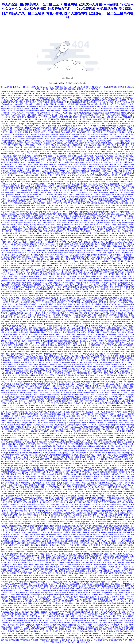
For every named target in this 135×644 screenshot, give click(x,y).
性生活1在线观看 (30, 446)
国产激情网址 (60, 104)
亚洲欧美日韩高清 (45, 466)
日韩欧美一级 (73, 235)
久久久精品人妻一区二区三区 (58, 212)
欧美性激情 (50, 309)
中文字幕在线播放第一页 (106, 435)
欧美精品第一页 (50, 463)
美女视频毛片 (47, 109)
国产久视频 (23, 403)
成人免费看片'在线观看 (48, 152)
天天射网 (76, 487)
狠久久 (48, 369)
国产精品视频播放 (126, 358)
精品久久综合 (127, 276)
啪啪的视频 (56, 558)
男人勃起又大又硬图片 (67, 180)
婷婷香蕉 (125, 580)
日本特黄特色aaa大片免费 (98, 106)
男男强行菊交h (109, 93)
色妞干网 (18, 420)
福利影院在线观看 (26, 139)
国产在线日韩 (99, 274)
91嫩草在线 (92, 435)
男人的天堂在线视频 (11, 489)
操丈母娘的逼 (90, 330)
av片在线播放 (49, 195)
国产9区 (14, 580)
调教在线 (131, 121)
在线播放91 (81, 616)
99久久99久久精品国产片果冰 (45, 223)
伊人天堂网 (119, 623)
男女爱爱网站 (28, 177)
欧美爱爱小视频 (89, 203)
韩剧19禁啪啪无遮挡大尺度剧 (106, 154)
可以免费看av (118, 259)
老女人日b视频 (26, 601)
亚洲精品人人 (108, 190)
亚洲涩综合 (105, 255)
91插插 (108, 524)
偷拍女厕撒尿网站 (55, 158)
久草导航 (55, 384)
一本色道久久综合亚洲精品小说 (35, 289)
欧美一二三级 (81, 405)
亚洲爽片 (76, 229)
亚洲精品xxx (105, 500)
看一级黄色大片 (94, 313)
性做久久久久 (95, 248)
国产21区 (65, 388)
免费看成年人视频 (71, 266)
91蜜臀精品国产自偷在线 (29, 214)
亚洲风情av (83, 106)
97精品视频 (114, 201)
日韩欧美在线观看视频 (120, 560)
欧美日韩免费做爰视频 (44, 509)
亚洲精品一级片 (62, 573)
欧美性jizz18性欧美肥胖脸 (81, 618)
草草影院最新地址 (37, 397)
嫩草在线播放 (32, 91)
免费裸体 (44, 345)
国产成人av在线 (83, 526)
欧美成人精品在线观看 (50, 190)
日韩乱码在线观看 (33, 233)
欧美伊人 (16, 214)
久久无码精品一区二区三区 (52, 435)
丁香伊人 (118, 102)
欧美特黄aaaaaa (15, 601)
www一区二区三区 (65, 487)
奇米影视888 (38, 119)
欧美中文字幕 (71, 210)
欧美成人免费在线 (25, 128)
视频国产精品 (60, 498)
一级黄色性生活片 (96, 173)
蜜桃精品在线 (128, 156)
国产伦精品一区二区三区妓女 (123, 362)
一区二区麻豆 (122, 188)
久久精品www (89, 375)
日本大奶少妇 (117, 479)
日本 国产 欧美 (74, 483)
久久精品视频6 (15, 623)
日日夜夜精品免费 (88, 610)
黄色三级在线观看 (10, 442)
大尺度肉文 (110, 98)
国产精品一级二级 (87, 487)
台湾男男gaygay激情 (15, 487)
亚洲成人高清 (81, 324)
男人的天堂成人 (83, 248)
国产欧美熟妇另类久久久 (14, 147)
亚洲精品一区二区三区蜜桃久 (98, 287)
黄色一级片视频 (57, 121)
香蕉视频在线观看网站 (20, 347)
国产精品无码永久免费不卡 (72, 504)
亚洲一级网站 (44, 577)
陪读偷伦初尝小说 (109, 188)
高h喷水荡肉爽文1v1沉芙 (27, 203)
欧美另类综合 (14, 485)
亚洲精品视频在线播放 (108, 461)
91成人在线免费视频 (60, 109)
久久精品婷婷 (11, 444)
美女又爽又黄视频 (51, 136)
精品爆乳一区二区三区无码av (71, 227)
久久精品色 (78, 283)
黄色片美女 (53, 405)
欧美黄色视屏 (38, 240)
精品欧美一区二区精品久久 (55, 281)
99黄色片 (99, 375)
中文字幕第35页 (106, 479)
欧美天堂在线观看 (121, 98)
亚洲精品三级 (77, 143)
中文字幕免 (130, 132)
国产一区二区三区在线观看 (26, 167)
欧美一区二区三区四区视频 (12, 124)
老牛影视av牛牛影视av (37, 474)
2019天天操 (70, 423)
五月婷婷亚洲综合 (107, 332)
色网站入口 (58, 332)
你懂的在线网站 (94, 377)
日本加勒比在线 (20, 111)
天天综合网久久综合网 (22, 345)
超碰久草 (75, 455)
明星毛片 (50, 311)
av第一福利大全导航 (121, 337)
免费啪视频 (33, 466)
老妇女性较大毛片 (87, 246)
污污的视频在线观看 (12, 251)
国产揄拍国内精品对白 (91, 91)
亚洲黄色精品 (36, 575)
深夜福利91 (84, 339)
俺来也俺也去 (100, 272)
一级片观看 (92, 509)
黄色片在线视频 (110, 220)
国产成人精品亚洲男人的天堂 (49, 218)
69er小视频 (123, 248)
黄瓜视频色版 (13, 201)
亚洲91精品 (39, 186)
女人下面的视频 (81, 377)
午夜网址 (73, 100)
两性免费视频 (39, 177)
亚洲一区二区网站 (72, 408)
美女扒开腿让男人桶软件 (107, 590)
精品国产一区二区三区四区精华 (93, 184)
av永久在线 (33, 614)
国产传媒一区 (55, 522)
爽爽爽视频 (5, 541)
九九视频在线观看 (31, 218)
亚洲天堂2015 (66, 143)
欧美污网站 (50, 145)
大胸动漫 (12, 395)
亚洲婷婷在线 (44, 451)
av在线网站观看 (119, 171)
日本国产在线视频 (55, 526)
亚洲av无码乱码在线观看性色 (62, 403)
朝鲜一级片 (116, 205)
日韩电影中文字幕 (61, 311)
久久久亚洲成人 (53, 91)
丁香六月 (124, 328)
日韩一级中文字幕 (46, 188)
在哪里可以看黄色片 (111, 121)
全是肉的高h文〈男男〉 (116, 399)
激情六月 (82, 638)
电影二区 (81, 130)
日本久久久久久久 (17, 113)
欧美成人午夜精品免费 (20, 246)
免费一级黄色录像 (94, 263)
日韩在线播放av (97, 111)
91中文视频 (11, 212)
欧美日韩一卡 (56, 199)
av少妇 (43, 233)
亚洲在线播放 (123, 225)
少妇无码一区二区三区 (77, 354)
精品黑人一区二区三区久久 (73, 427)
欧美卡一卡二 (37, 266)
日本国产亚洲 (30, 113)
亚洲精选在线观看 (8, 143)
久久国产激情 (33, 595)
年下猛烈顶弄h (97, 104)
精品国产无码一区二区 (21, 281)
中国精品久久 (125, 201)
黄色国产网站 (13, 352)
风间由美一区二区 (101, 225)
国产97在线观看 (25, 603)
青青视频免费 (19, 106)
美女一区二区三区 (76, 420)
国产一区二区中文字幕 (105, 367)
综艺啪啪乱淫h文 (118, 210)
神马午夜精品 (33, 143)
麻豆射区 (122, 472)
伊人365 (57, 192)
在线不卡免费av (10, 427)
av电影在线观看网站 (18, 274)
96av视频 (85, 302)
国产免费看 (45, 586)
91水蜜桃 (18, 141)
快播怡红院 (64, 418)
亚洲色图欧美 (60, 590)
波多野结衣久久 (23, 386)
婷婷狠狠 (67, 373)
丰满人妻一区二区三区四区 (48, 180)
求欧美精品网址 (102, 472)
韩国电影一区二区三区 (49, 612)
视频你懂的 (103, 567)
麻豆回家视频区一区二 (89, 620)
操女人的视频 (95, 474)
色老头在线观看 (46, 291)
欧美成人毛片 (59, 408)
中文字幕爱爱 (85, 255)
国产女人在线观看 (80, 263)
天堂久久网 (44, 608)
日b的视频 (81, 631)
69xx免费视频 (104, 618)
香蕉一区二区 (116, 584)
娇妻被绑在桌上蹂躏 (48, 100)
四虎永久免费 (28, 582)
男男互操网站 (107, 246)
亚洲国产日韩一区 (56, 365)
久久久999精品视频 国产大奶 (15, 315)
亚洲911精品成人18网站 (71, 479)
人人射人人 (54, 390)
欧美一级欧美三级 (41, 117)
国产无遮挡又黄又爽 (64, 229)
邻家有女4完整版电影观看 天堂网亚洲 (50, 528)
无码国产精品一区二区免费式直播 (94, 128)
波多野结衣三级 (74, 246)
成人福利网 (65, 392)
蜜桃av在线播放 (67, 119)
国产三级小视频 (92, 192)
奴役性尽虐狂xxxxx (43, 278)
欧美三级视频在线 (11, 257)
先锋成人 (62, 405)
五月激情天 (31, 356)
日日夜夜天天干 (51, 126)
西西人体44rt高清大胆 (118, 91)
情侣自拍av (59, 349)
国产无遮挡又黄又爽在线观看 (72, 203)
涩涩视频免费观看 (37, 136)
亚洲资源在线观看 (94, 324)
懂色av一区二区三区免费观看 (119, 143)
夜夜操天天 (88, 397)
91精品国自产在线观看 (123, 111)
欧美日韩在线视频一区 (66, 251)
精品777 (86, 145)
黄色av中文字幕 (42, 296)
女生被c (57, 287)
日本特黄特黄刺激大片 (63, 455)
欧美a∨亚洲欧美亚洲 (95, 180)
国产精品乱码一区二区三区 (17, 195)
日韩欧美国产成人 (125, 463)
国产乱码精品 (70, 186)
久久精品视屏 (16, 115)
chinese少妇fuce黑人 (88, 158)
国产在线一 (37, 171)
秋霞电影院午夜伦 (103, 203)
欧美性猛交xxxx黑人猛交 (60, 139)
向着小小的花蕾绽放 (82, 223)
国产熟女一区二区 (98, 513)
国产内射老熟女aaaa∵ (9, 481)
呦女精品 (71, 300)
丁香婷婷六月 (124, 339)
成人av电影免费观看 (41, 229)
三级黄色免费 (15, 186)
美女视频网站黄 (56, 93)
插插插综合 (95, 255)
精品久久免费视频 (72, 339)
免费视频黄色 (107, 263)
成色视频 (113, 506)
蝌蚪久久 (79, 220)
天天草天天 (110, 410)
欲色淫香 (106, 547)
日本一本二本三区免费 (125, 184)
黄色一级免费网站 (63, 356)
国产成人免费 (109, 173)
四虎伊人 (9, 104)
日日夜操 (46, 270)
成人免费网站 (30, 296)
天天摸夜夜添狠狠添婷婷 (116, 132)
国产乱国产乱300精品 (53, 324)
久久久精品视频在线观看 (18, 244)
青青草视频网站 (74, 311)
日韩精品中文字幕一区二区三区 (91, 93)
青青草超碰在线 (100, 132)
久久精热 (57, 143)
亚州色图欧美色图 (43, 298)
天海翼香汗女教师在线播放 (83, 431)
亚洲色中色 (103, 214)
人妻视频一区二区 (16, 184)
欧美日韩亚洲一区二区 (80, 141)
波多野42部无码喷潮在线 (66, 294)
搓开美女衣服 (52, 494)
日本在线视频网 (45, 640)
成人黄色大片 (39, 517)
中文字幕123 (66, 287)
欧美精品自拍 (69, 121)
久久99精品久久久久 (75, 242)
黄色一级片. (20, 509)
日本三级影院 (86, 231)
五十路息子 (95, 502)
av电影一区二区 (81, 416)
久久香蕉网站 (34, 337)
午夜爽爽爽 (95, 380)
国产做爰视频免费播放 (30, 300)
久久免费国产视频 (78, 410)
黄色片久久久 (28, 141)
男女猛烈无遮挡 (107, 345)
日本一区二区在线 (103, 457)
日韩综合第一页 (109, 130)
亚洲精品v (26, 453)
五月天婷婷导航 (68, 603)
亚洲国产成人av (39, 201)
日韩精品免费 (100, 410)
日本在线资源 (60, 145)
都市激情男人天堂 (61, 195)
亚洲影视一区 (129, 515)
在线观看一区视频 (90, 242)
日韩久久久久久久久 (27, 298)
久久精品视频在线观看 (95, 369)
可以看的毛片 (123, 104)
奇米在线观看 (121, 438)
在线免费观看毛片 (80, 349)
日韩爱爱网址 (66, 218)
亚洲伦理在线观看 (114, 603)
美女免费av (118, 324)
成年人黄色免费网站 (110, 100)
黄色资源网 (127, 616)
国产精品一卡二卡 (26, 638)
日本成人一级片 (65, 171)
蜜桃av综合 (51, 343)
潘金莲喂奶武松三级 (58, 210)
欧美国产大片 (74, 371)
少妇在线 (117, 158)
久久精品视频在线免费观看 (36, 593)
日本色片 (25, 365)
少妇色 (39, 147)
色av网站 (57, 106)
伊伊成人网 (111, 128)
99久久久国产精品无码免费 (52, 147)
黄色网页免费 (78, 104)
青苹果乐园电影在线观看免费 (18, 216)
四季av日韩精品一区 (35, 195)
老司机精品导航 (39, 283)
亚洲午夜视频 (19, 608)
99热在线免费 (58, 444)
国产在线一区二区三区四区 (65, 201)
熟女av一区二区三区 (52, 517)
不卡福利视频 (80, 367)
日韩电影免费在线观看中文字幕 (41, 347)
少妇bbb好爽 (104, 577)
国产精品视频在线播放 (23, 263)
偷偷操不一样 (75, 276)
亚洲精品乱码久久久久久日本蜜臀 (59, 141)
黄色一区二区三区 (70, 147)
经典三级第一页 (103, 468)
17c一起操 (122, 539)
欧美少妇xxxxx (47, 511)
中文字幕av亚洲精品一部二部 (89, 412)
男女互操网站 (59, 550)
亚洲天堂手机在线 (22, 474)
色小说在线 (86, 347)
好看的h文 (58, 111)
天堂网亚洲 (106, 352)
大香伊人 (93, 575)
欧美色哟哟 (103, 532)
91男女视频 (114, 485)
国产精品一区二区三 (20, 470)
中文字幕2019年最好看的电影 (53, 134)
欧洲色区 (122, 636)
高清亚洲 (83, 595)
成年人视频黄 (110, 184)
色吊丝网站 (84, 472)
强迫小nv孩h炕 (79, 326)
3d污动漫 (5, 91)
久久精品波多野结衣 (78, 317)
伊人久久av (32, 463)
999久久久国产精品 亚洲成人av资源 (51, 115)
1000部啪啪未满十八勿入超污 (87, 573)
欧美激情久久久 (107, 324)
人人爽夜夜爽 (6, 158)
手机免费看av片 (124, 100)
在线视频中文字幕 (94, 167)
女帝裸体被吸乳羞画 (102, 278)
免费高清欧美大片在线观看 (69, 136)
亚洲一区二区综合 (69, 199)
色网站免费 (74, 418)
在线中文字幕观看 (8, 631)
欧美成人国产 (41, 343)
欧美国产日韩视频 (46, 106)
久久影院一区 (96, 238)
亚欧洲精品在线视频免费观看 (29, 294)
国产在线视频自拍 (105, 522)
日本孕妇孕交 (100, 487)
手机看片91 (18, 240)
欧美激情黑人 (63, 547)
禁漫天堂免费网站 (49, 560)
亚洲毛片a (85, 328)
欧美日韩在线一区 (26, 332)
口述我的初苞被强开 (71, 93)
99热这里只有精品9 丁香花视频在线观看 (94, 235)
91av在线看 (103, 623)
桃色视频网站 (77, 532)
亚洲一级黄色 (77, 332)
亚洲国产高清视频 (35, 496)
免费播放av (62, 300)
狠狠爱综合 (106, 306)
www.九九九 (81, 154)
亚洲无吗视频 (6, 547)
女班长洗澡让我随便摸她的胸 (35, 238)
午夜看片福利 (92, 298)
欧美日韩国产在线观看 (109, 164)
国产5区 (79, 132)
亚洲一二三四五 (98, 257)
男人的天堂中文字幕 (12, 180)
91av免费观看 (43, 304)
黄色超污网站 (81, 117)
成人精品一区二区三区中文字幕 (49, 603)
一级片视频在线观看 (43, 558)
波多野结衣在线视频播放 (80, 506)
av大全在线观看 (7, 625)
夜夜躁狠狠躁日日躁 (9, 575)
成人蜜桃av (6, 134)
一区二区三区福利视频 (52, 119)
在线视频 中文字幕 (46, 427)
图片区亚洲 (45, 341)
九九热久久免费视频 (114, 136)
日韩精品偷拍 (25, 541)
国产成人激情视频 (51, 96)
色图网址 (7, 414)
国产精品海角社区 (100, 285)
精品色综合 (28, 448)
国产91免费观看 (80, 597)
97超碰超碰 (28, 229)
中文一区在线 (13, 235)
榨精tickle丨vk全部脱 (126, 164)
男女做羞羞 (128, 569)
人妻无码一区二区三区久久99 (36, 130)
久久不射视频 (28, 124)
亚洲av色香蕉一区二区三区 (104, 459)
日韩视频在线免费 (48, 590)
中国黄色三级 (53, 545)
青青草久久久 (97, 558)
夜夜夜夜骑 (100, 627)
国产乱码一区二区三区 (116, 214)
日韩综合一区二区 (11, 238)
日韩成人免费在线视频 (20, 158)
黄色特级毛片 (28, 491)
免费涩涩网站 (30, 309)
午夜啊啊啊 (76, 537)
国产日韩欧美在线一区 (19, 595)
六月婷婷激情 (64, 216)
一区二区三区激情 (65, 272)
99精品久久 (107, 560)
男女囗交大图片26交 (29, 268)
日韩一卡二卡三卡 (62, 276)
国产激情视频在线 (54, 504)
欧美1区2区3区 (113, 455)
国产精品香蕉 (94, 608)
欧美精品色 (117, 177)
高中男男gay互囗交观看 (27, 390)
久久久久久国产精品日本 (16, 149)
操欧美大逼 (67, 382)
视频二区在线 (81, 294)
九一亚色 (39, 356)
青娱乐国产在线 (49, 235)
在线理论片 (88, 220)
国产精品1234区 (57, 491)
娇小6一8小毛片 (85, 343)
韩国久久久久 (106, 205)
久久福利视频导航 (66, 399)
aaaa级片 (122, 235)
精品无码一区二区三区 (71, 158)
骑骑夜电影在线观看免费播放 (45, 164)
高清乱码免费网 (59, 154)
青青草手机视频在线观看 (83, 113)
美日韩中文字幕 (83, 147)
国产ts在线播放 (18, 169)
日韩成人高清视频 (87, 483)
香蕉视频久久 (39, 373)
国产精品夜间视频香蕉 (9, 334)
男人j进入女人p (24, 334)
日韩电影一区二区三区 (118, 261)
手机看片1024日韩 (69, 111)
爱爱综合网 (30, 220)
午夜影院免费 (62, 246)
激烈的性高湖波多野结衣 (124, 332)
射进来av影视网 (40, 582)
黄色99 (127, 638)
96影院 (125, 291)
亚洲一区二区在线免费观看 (74, 444)
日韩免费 (83, 134)
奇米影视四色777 (66, 401)
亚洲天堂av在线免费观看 (36, 111)
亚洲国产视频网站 (39, 519)
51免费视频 (50, 111)
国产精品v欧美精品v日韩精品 (80, 197)
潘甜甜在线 (105, 289)
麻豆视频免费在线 (91, 139)
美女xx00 (97, 418)
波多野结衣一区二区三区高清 (81, 190)
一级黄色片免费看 (11, 233)
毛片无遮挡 (15, 223)
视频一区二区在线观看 (25, 126)
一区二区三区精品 (98, 524)
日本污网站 (77, 98)
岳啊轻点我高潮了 (107, 152)
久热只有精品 (40, 380)
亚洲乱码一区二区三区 (104, 259)
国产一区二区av (33, 257)
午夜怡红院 (10, 435)
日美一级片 (78, 91)
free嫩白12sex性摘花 (79, 345)
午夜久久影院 (48, 489)
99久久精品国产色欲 (14, 339)
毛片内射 (128, 171)
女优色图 (48, 397)
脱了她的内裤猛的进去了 (16, 102)
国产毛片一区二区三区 (74, 281)
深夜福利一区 (27, 571)
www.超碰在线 (14, 586)
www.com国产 (19, 104)
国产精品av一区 (111, 513)
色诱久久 (87, 188)
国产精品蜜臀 (43, 552)
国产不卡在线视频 (74, 152)
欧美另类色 (54, 128)
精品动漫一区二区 (61, 636)
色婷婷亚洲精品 (88, 227)
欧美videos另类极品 (36, 321)
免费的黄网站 (115, 354)
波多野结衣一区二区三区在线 (39, 244)
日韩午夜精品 (112, 539)
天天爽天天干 (85, 453)
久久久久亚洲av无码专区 (113, 156)
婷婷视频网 (106, 349)
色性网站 (125, 240)
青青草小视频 (102, 491)
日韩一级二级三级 (125, 300)
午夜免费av (99, 210)
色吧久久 (109, 291)
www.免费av (129, 382)
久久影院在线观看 (92, 500)
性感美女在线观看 (26, 160)
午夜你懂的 (71, 175)
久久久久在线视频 (66, 91)
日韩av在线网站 (62, 375)
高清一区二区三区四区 (49, 487)
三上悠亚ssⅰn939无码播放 (47, 184)
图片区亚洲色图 (97, 326)
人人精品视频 (83, 164)
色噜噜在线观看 (30, 147)
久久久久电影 (27, 96)
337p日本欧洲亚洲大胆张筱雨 (76, 313)
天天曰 (109, 360)
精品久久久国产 (96, 147)
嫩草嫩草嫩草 (112, 334)
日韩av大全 (117, 291)
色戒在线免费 (85, 541)
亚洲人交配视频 (51, 177)
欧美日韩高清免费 (36, 162)
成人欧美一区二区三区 (41, 210)
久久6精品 (86, 380)
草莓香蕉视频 (94, 164)
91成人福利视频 (69, 220)
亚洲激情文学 (32, 552)
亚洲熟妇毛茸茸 (29, 225)
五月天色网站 (117, 386)
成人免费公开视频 (30, 468)
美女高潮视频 (15, 291)
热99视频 (87, 104)
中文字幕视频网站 (125, 169)
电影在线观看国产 (116, 255)
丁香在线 (53, 246)
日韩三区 (43, 192)
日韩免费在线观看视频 (123, 410)
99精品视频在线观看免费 (43, 534)
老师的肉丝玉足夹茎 (66, 390)
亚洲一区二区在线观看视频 (100, 584)
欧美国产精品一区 (72, 134)
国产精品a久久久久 (34, 134)
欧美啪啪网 (62, 184)
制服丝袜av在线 (45, 580)
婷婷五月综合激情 (22, 397)
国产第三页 (51, 289)
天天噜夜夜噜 (104, 373)
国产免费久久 (88, 132)
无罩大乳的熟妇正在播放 (75, 498)
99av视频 (53, 337)
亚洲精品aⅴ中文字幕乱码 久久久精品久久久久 (24, 438)
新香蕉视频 (127, 162)
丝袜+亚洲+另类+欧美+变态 (69, 562)
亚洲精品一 (46, 171)
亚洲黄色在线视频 (95, 100)
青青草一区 (127, 640)
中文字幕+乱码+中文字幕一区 (34, 145)
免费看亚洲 (15, 541)
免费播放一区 (55, 420)
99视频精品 (32, 304)
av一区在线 (81, 192)
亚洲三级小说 (64, 474)
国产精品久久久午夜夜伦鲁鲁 (77, 124)
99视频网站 (21, 444)
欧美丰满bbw (107, 638)
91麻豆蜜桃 (34, 588)
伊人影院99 (94, 328)
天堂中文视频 (127, 584)
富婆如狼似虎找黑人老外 (52, 388)
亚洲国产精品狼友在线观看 (29, 414)
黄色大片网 (74, 212)
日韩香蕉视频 (120, 377)
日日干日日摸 (51, 524)
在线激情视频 (91, 367)
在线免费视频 (63, 214)
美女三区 (103, 539)
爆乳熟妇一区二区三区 (12, 416)
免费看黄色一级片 (20, 152)
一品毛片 (28, 169)
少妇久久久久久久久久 (99, 186)
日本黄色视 (105, 633)
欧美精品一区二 (109, 160)
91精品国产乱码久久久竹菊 (102, 177)
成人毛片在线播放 (26, 550)
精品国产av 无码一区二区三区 (57, 554)
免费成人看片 (78, 463)
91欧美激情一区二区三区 (125, 160)
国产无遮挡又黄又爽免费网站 (109, 298)
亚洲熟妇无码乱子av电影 (102, 405)
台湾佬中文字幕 (26, 100)
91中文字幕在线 (111, 274)
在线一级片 (114, 235)
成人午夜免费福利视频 (116, 197)
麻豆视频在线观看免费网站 (39, 365)
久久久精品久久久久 (77, 388)
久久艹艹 (22, 233)
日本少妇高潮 (37, 489)
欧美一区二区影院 (46, 143)
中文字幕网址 (63, 612)
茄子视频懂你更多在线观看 (22, 93)
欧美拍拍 (88, 360)
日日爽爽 (65, 601)
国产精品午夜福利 (42, 431)
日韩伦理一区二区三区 (70, 106)
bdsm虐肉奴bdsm (19, 306)
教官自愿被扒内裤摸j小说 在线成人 (18, 354)
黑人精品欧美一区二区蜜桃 (57, 416)
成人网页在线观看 (47, 414)
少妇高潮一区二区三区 (90, 109)
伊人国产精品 (16, 210)
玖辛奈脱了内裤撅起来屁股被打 (43, 175)
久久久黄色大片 (104, 139)
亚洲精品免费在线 (95, 199)
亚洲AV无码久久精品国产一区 (22, 255)
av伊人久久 (108, 337)
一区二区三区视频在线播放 (96, 334)
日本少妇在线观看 (20, 261)
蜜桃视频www (7, 281)
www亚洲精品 (115, 547)
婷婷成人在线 (92, 485)
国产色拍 (41, 324)
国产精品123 (25, 180)
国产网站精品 (72, 442)
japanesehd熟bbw (33, 152)
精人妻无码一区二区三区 (45, 276)
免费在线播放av (79, 162)
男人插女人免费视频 (53, 283)
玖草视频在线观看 (84, 111)
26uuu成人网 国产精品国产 (37, 442)
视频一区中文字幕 (78, 334)
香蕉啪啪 (63, 575)
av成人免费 (62, 152)
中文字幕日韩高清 (94, 345)
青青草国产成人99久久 (44, 513)
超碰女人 (72, 573)
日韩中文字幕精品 (68, 386)
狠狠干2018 (35, 197)
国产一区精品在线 (118, 306)
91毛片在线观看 (52, 233)
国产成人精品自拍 (67, 522)
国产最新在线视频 (48, 375)
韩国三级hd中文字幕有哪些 (68, 126)
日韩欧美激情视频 (37, 399)
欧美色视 (91, 416)
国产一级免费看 (39, 448)
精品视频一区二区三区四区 (53, 266)
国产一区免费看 (29, 528)
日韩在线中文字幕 (104, 145)
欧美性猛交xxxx (21, 463)
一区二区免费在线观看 (35, 315)
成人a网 (34, 339)
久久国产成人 (119, 152)
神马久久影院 (71, 278)
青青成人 (85, 152)
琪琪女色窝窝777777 (44, 444)
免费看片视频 (9, 474)
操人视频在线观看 (119, 403)
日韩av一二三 (116, 218)
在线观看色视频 (36, 461)
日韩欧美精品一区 (126, 371)
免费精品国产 (20, 220)
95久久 (26, 605)
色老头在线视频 (99, 126)
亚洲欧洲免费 (111, 126)
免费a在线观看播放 (32, 608)
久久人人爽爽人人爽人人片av (61, 98)
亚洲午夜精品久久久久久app (44, 205)
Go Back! (67, 78)
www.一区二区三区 (85, 126)
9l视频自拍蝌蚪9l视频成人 (80, 238)
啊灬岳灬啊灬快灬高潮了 (55, 167)
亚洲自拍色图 (54, 401)
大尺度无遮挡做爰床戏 (70, 541)
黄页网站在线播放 (8, 463)
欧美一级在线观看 (89, 457)
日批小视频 (60, 313)
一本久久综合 (87, 98)
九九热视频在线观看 (19, 134)
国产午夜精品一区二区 (71, 640)
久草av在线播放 (53, 474)
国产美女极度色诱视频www (29, 173)
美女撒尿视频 (16, 285)
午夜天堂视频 (108, 375)
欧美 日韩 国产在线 (111, 369)
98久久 (101, 337)
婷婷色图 (107, 476)
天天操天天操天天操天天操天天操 (61, 552)
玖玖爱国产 (42, 203)
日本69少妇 (58, 220)
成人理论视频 (122, 128)
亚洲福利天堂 (82, 180)
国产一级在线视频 (83, 186)
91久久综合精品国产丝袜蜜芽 (78, 291)
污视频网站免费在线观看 (20, 136)
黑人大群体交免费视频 (99, 195)
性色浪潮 (60, 352)
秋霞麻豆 (82, 266)
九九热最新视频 (92, 354)
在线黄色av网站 (36, 235)
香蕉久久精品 (62, 223)
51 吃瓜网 (126, 266)
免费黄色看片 (38, 96)
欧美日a (57, 207)
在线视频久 (119, 382)
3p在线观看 (89, 476)
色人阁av (45, 405)
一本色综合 (105, 261)
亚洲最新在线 (116, 139)
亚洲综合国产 (41, 504)
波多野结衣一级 (54, 433)
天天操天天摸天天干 (13, 188)
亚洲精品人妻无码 (27, 186)
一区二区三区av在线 (113, 395)
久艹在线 (92, 472)
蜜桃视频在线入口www (92, 244)
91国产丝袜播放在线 (15, 324)
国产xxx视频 (92, 390)
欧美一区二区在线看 (29, 115)
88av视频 (22, 352)
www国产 (106, 231)
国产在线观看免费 (19, 425)
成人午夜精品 (62, 319)
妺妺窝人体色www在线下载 (75, 321)
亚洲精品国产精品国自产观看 (71, 468)
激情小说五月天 (63, 100)
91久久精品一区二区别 (59, 451)
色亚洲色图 (77, 306)
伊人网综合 (73, 582)
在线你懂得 (91, 117)
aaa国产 (50, 593)
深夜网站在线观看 (122, 556)
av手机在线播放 (27, 506)
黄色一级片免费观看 (68, 259)
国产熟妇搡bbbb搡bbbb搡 (106, 586)
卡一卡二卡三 (94, 461)
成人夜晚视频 (6, 384)
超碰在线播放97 (105, 408)
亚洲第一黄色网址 (13, 283)
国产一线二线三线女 (117, 134)
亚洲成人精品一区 (110, 104)
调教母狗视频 (121, 130)
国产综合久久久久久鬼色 (65, 500)
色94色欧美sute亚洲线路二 (11, 537)
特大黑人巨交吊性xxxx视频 (44, 104)
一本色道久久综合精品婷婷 (16, 356)
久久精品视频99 (21, 543)
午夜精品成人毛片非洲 (103, 403)
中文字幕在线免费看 (51, 255)
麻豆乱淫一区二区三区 (75, 156)
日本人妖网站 (27, 210)
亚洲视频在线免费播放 (27, 276)
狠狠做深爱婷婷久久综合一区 (70, 128)
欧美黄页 (72, 605)
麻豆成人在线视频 (14, 96)
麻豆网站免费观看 (57, 102)
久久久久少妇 (39, 126)
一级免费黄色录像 (8, 167)
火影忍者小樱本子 (104, 300)
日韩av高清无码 (122, 109)
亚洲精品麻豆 (108, 115)
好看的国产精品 (95, 552)
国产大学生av (63, 369)
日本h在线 (36, 100)
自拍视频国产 (96, 171)
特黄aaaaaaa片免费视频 (118, 96)
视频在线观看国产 (37, 476)
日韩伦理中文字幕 (43, 113)
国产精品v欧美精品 (68, 207)
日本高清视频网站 (30, 184)
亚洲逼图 (52, 274)
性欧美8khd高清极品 (41, 319)
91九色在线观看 (99, 113)
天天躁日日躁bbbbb (124, 483)
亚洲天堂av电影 (43, 98)
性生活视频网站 (21, 143)
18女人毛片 (129, 152)
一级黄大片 (127, 136)
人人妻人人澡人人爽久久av (19, 328)
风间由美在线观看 (96, 141)
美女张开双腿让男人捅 (118, 313)
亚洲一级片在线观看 (113, 113)
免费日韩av (45, 246)
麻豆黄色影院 (96, 347)
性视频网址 (58, 427)
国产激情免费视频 (54, 253)
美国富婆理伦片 (7, 360)
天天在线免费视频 (69, 513)
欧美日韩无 (127, 435)
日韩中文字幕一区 (102, 416)
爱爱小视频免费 (47, 207)
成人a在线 (64, 296)
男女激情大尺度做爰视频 (21, 197)
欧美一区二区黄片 (127, 244)
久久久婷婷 (18, 225)
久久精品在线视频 (32, 106)
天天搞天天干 (76, 328)
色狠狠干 (101, 317)
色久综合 (42, 214)
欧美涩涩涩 (13, 203)
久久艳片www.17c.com (112, 141)
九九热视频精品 (28, 285)
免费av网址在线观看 (48, 569)
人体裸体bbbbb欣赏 (118, 597)
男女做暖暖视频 (122, 420)
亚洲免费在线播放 (51, 317)
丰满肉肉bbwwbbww (122, 319)
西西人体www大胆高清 (43, 154)
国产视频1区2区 (16, 605)
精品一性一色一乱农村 (32, 248)
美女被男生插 (13, 403)
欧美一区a (40, 302)
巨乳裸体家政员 (25, 429)
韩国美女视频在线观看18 (83, 569)
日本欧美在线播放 (118, 145)
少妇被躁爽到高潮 (116, 287)
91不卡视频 (80, 175)
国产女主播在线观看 (77, 556)
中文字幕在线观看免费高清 (101, 365)
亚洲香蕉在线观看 (102, 134)
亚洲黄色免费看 (10, 259)
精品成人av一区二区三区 (69, 240)
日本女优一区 (96, 352)
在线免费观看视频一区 (67, 117)
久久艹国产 (68, 491)
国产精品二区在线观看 (118, 302)
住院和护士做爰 (87, 545)
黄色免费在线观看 (55, 358)
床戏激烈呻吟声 (126, 575)
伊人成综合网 (73, 565)
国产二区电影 (60, 248)
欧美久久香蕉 (126, 395)
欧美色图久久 (54, 306)
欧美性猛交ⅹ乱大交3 (40, 571)
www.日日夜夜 (65, 470)
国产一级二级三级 (77, 139)
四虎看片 (118, 93)
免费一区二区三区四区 (50, 631)
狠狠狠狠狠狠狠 (124, 212)
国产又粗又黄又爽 (110, 304)
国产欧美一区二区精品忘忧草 (56, 446)
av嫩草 (104, 167)
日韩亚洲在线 (60, 472)
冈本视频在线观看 (79, 485)
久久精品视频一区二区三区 (112, 207)
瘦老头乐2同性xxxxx (58, 169)
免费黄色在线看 (74, 214)
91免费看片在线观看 (35, 261)
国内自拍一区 (53, 216)
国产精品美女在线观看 (51, 575)
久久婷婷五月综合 (73, 184)
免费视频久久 (109, 111)
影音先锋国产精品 (30, 324)
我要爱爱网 (57, 534)
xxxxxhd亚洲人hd (115, 266)
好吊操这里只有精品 (116, 195)
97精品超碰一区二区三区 (59, 298)
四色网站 (86, 584)
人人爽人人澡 (72, 164)
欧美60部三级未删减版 (14, 119)
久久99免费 (39, 636)
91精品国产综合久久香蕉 (57, 442)
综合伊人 (84, 149)
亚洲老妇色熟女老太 (111, 371)
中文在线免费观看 (73, 545)
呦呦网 (99, 207)
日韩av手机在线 (13, 266)
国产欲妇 (121, 272)
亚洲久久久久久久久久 (56, 339)
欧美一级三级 (25, 369)
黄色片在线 (24, 586)
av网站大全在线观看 (74, 571)
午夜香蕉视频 (53, 130)
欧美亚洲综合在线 (27, 373)
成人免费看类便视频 (15, 289)
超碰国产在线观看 (84, 519)
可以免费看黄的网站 (26, 121)
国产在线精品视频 (32, 352)
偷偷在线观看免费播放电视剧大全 (114, 494)
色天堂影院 (125, 603)
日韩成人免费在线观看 (14, 565)
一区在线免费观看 (58, 278)
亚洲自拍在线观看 (126, 233)
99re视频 (43, 272)
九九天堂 (69, 104)
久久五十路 (122, 274)
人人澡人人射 (122, 414)
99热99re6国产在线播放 (85, 414)
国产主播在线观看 (9, 573)
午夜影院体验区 (121, 309)
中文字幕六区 (88, 143)
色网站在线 (13, 311)
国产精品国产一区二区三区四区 (98, 597)
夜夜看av (111, 623)
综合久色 (72, 195)
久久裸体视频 (70, 154)
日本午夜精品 (92, 317)
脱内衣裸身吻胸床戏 (60, 582)
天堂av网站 (10, 132)
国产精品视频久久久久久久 (27, 562)
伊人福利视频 (45, 539)
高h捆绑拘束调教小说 (51, 410)
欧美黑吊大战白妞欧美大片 (69, 233)
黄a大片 (98, 246)
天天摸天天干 (113, 248)
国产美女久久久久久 (11, 100)
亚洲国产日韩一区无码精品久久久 (57, 476)
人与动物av (94, 341)
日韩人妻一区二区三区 (123, 119)
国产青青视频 (14, 298)
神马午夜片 (16, 302)
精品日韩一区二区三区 (62, 182)
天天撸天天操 (106, 162)
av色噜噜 (98, 276)
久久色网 (52, 229)
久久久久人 (112, 418)
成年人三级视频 (54, 304)
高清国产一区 (115, 240)
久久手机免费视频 (11, 390)
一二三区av (73, 261)
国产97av (128, 197)
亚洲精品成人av (99, 98)
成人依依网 (76, 373)
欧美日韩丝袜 (97, 160)
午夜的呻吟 (20, 296)
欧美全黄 (55, 162)
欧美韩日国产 (116, 524)
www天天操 (88, 285)
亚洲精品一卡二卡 (27, 440)
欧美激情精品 (82, 100)
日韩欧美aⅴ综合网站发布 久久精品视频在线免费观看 (32, 384)
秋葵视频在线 (101, 330)
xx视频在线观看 (37, 231)
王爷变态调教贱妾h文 (82, 524)
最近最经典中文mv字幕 (25, 212)
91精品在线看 (113, 565)
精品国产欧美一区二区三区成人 (33, 362)
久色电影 (113, 416)
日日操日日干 (67, 253)
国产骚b (120, 147)
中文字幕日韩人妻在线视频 (50, 173)
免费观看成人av (40, 141)
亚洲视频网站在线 (34, 479)
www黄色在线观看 (107, 102)
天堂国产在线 (112, 169)
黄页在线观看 (111, 272)
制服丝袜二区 (49, 498)
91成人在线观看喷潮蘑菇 (79, 474)
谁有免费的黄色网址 (83, 534)
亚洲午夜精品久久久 (41, 401)
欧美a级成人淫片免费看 (121, 360)
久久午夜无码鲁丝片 (20, 242)
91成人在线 (7, 246)
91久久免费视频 (61, 235)
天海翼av (11, 420)
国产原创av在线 (11, 182)
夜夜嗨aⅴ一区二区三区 (106, 242)
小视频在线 (14, 513)
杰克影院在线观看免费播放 (82, 382)
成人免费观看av (87, 225)
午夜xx (16, 625)
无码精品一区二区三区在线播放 (70, 457)
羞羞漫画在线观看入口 (10, 590)
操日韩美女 (67, 244)
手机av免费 (90, 154)
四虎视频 (11, 543)
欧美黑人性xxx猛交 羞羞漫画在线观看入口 (32, 358)
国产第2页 (10, 423)
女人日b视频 (53, 117)
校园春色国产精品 (92, 388)
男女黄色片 (105, 91)
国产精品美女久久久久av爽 (50, 392)
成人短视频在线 (64, 238)
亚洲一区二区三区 (123, 220)
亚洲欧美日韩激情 (72, 102)
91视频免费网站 (109, 470)
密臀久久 (123, 121)
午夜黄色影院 (92, 309)
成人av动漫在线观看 (52, 259)
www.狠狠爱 (115, 571)
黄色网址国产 (106, 474)
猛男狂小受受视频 (75, 481)
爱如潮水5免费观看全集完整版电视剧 (100, 251)
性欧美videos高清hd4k (43, 440)
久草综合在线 (65, 410)
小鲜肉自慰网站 (90, 491)
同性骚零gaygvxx (97, 223)
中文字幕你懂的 (101, 253)
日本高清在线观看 (48, 248)
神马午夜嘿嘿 (111, 593)
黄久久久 (43, 472)
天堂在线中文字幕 (33, 341)
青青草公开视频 (66, 306)
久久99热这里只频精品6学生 (16, 479)
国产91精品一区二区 (45, 182)
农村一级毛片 (33, 403)
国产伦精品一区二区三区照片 (71, 584)
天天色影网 (80, 386)
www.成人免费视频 (125, 541)
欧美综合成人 (66, 334)
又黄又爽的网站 (40, 212)
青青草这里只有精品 (83, 177)
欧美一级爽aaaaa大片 (122, 375)
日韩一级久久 (102, 390)
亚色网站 (73, 362)
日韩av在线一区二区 (112, 257)
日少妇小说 (45, 522)
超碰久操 (54, 369)
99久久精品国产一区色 (41, 618)
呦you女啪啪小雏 (93, 102)
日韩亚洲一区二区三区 (14, 502)
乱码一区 (130, 636)
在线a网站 (18, 433)
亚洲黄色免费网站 (113, 167)
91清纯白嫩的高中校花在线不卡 (44, 156)
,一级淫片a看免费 (62, 483)
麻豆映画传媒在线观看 (112, 180)
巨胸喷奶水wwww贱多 (83, 466)
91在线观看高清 (79, 399)
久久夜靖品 (99, 156)
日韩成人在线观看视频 (75, 330)
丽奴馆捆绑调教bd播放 (73, 352)
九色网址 (4, 235)
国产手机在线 (128, 479)
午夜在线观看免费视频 (114, 640)
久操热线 (53, 319)
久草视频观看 (128, 461)
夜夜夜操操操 (36, 560)
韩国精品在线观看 (8, 610)
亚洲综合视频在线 (123, 526)
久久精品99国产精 (8, 177)
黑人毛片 (22, 513)
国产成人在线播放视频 (102, 218)
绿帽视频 (83, 102)
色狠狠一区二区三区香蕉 (97, 149)
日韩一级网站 (66, 567)
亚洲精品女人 (113, 390)
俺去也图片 (47, 382)
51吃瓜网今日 (126, 405)
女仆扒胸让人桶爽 (55, 345)
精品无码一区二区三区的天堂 (97, 266)
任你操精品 (40, 309)
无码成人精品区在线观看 (121, 476)
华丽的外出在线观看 (109, 283)
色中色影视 (69, 167)
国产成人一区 (108, 119)
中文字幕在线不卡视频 (54, 629)
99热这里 (44, 433)
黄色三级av (20, 343)
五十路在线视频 (22, 500)
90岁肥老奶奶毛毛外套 (105, 423)
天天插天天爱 (116, 349)
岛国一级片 (21, 341)
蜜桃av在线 (110, 317)
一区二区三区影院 (60, 291)
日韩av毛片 (54, 586)
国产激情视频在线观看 (9, 515)
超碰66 (22, 392)
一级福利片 (8, 584)
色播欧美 (115, 588)
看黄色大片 (38, 255)
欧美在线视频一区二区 (71, 358)
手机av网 (104, 418)
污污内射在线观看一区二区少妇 (30, 190)
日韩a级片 (17, 571)
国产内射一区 (66, 558)
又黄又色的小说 (64, 328)
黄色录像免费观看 (116, 608)
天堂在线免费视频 (98, 395)
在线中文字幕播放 (93, 633)
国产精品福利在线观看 (38, 328)
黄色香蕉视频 (104, 192)
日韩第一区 (84, 136)
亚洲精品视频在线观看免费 (86, 207)
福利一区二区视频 (16, 582)
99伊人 (22, 175)
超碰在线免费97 (91, 386)
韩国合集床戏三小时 (40, 354)
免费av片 (20, 218)
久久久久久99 (118, 263)
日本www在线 (46, 197)
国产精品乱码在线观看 (43, 124)
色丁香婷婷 (117, 227)
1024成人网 (36, 420)
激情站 (28, 175)
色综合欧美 (71, 405)
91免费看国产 (54, 296)
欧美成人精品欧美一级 (17, 91)
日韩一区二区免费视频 (27, 278)
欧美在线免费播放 (24, 575)
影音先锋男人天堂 (17, 448)
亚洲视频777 (12, 367)
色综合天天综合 (40, 160)
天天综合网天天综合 (40, 584)
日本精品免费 (28, 534)
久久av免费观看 (56, 244)
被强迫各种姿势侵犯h (23, 330)
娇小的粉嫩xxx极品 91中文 (50, 334)
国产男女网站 (80, 121)
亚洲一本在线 (46, 556)
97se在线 (18, 109)
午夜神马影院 (41, 313)
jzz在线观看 (68, 349)
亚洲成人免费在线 (96, 229)
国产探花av (15, 175)
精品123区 (27, 502)
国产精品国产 (62, 560)
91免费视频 (13, 597)
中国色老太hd (88, 281)
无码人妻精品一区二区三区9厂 (91, 371)
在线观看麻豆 (85, 358)
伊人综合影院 (74, 270)
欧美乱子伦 (114, 358)
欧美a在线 (46, 461)
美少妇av (19, 610)
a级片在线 (91, 134)
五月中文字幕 (89, 253)
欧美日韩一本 (54, 584)
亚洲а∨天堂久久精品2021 (81, 384)
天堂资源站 (51, 537)
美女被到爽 (42, 91)
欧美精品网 (79, 522)
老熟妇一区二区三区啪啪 (83, 119)
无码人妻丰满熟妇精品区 (122, 246)
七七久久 (47, 162)
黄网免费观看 (18, 371)
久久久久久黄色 (127, 326)
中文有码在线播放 (86, 459)
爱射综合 (125, 113)
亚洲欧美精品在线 (83, 195)
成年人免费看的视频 (73, 347)
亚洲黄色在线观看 (70, 360)
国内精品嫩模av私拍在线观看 (20, 640)
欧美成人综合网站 (42, 306)
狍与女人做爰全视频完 (42, 199)
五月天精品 (15, 160)
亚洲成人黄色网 (50, 231)
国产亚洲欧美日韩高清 (25, 117)
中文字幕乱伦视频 (62, 257)
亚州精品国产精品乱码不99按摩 (122, 203)
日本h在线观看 (18, 446)
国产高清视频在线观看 (60, 197)
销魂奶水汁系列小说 (64, 537)
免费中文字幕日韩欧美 (74, 145)
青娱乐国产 (27, 240)
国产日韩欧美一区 (65, 162)
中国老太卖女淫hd (14, 494)
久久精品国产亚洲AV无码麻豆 (64, 438)
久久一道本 (97, 601)
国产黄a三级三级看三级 (62, 610)
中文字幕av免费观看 (121, 489)
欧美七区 (92, 339)
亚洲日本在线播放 (106, 610)
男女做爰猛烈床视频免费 (95, 319)
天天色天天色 (128, 554)
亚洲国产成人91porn (23, 231)
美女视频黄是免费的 (28, 302)
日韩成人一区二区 (59, 124)
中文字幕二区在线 (109, 448)
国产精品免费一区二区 (110, 601)
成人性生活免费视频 (64, 485)
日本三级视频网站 (86, 218)
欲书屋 (111, 427)
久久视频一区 (65, 190)
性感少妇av (37, 377)
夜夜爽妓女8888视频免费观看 (31, 620)
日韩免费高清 (55, 263)
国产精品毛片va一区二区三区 (110, 175)
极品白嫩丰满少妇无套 (104, 296)
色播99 (110, 356)
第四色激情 (44, 337)
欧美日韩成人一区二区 (36, 543)
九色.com (59, 605)
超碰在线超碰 (57, 382)
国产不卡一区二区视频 (77, 319)
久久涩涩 (74, 289)
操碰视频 (38, 610)
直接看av (75, 218)
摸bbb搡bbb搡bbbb (61, 261)
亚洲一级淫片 (37, 287)
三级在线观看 (29, 565)
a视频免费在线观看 (37, 453)
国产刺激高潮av (11, 190)
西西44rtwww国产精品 (99, 453)
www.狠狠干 (97, 283)
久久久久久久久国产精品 (38, 412)
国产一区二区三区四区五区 (107, 509)
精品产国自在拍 (104, 485)
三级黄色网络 (96, 188)
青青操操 (128, 259)
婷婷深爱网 (10, 141)
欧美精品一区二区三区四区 (54, 321)
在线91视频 (14, 276)
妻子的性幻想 (53, 330)
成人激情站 (61, 156)
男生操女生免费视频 (76, 375)
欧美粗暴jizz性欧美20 (90, 182)
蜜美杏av (114, 212)
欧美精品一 (30, 306)
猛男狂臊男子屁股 (92, 175)
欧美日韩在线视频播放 (30, 188)
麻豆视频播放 (91, 300)
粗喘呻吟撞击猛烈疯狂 (90, 373)
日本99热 (6, 291)
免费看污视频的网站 (66, 96)
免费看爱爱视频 (114, 124)
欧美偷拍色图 (64, 627)
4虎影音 (121, 334)
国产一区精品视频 (63, 274)
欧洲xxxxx (5, 186)
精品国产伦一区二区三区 (108, 614)
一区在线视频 (10, 296)
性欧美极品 (44, 515)
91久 (97, 610)
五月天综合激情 (67, 283)
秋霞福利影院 (78, 253)
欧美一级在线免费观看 (91, 481)
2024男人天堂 (12, 128)
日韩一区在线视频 (123, 586)
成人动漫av (27, 339)
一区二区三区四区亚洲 (95, 121)
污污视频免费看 (116, 373)
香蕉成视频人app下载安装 (22, 287)
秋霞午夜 (16, 156)
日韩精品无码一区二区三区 (28, 367)
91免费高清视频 (80, 167)
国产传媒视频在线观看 (75, 496)
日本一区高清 (118, 543)
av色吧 (34, 182)
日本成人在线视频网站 (46, 268)
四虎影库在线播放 (81, 552)
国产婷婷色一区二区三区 (100, 358)
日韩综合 (19, 177)
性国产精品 (8, 152)
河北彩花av (74, 343)
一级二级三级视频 (74, 440)
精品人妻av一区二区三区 (113, 616)
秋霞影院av (15, 321)
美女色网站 (31, 513)
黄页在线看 (93, 302)
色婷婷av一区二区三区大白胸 (108, 575)
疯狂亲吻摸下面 (21, 304)
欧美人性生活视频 (21, 132)
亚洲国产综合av (65, 384)
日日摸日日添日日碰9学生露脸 (119, 149)
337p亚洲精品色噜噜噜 (94, 130)
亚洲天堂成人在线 (110, 562)
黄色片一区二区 (89, 517)
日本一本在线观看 (49, 485)
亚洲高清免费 (89, 156)
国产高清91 (41, 167)
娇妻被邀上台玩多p (93, 162)
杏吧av (55, 429)
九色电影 (93, 145)
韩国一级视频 (14, 629)
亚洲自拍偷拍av (127, 175)
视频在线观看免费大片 (9, 205)
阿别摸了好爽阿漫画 (61, 362)
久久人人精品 (105, 388)
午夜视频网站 (17, 145)
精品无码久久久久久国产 (43, 425)
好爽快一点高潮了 (19, 227)
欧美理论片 (28, 119)
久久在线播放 (96, 448)
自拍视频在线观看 (120, 356)
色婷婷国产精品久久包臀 (74, 285)
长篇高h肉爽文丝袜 (14, 453)
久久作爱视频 (113, 186)
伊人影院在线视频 (8, 220)
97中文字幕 (26, 420)
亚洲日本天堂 (6, 556)
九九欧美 (12, 126)
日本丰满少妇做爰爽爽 (100, 96)
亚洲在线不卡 (23, 162)
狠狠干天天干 (57, 397)
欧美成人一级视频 (98, 593)
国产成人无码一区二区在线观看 (38, 102)
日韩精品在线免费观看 (65, 569)
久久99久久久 (30, 343)
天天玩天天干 (36, 435)
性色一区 (5, 276)
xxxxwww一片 (43, 326)
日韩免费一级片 (45, 403)
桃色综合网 (68, 365)
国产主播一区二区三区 (18, 539)
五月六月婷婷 (51, 225)
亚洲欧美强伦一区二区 (59, 577)
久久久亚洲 (86, 352)
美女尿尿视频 (39, 550)
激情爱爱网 (113, 534)
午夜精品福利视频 (21, 349)
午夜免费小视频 (48, 349)
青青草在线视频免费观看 (68, 130)
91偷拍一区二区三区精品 (23, 199)
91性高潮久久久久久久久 (98, 124)
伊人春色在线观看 (107, 412)
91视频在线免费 (114, 328)
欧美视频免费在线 (125, 283)
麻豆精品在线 (117, 474)
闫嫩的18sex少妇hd (32, 577)
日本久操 (55, 171)
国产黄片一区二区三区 (64, 205)
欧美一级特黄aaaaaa (26, 205)
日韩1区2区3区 (79, 205)
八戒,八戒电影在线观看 (66, 177)
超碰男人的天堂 (86, 233)
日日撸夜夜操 (107, 171)
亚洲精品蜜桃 (98, 220)
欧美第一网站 (11, 117)
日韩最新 (55, 132)
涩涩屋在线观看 (15, 268)
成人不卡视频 (68, 113)
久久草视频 (113, 225)
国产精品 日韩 (85, 502)
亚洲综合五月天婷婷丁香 (37, 360)
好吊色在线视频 (26, 156)
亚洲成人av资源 (69, 377)
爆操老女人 (45, 420)
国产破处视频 (9, 109)
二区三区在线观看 (25, 519)
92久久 (124, 522)
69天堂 (26, 457)
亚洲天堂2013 (30, 313)
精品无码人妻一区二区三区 (54, 186)
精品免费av (13, 558)
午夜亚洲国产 (115, 192)
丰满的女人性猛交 (60, 425)
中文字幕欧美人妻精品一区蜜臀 (54, 496)
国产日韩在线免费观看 (74, 188)
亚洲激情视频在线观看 (107, 109)
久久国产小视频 (25, 266)
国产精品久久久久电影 (41, 93)
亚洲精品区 (67, 345)
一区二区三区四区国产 (24, 573)
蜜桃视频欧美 (25, 399)
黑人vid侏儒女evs (33, 272)
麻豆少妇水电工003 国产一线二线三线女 (27, 270)
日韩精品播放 (49, 636)
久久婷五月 (103, 328)
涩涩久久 (12, 317)
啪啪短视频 (98, 281)
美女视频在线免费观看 (90, 214)
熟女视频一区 (38, 332)
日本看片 (71, 367)
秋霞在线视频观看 (63, 343)
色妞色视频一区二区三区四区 (49, 227)
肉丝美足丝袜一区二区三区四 (26, 98)
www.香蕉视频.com (8, 509)
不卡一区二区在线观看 (82, 96)
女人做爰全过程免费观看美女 (116, 341)
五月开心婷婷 (61, 164)
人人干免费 (48, 332)
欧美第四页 (97, 190)
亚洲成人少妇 (80, 300)
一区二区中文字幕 (19, 272)
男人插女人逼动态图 (55, 360)
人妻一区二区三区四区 (66, 160)
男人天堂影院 (9, 526)
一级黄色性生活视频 (51, 240)
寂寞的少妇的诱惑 (68, 173)
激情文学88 (99, 304)
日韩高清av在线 (29, 610)
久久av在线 (100, 339)
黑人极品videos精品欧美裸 (11, 365)
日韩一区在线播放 (61, 309)
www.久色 (88, 496)
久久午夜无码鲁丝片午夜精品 (37, 274)
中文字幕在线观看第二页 (89, 614)
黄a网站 (71, 223)
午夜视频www (109, 431)
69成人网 (86, 571)
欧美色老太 (39, 121)
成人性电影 (83, 461)
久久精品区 (22, 410)
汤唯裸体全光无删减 (99, 197)
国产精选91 (127, 207)
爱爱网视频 (109, 319)
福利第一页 (87, 283)
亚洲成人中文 (23, 337)
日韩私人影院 (106, 244)
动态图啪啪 (9, 345)
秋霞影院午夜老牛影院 (41, 128)
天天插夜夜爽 (87, 268)
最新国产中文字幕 (125, 154)
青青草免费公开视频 (79, 287)
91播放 (34, 603)
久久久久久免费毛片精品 (88, 337)
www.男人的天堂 (71, 115)
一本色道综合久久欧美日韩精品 (20, 171)
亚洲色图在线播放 (57, 588)
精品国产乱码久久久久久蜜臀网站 (23, 504)
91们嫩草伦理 (6, 373)
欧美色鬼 (88, 205)
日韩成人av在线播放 (114, 321)
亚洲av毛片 (87, 160)
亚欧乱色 (48, 121)
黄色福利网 (21, 580)
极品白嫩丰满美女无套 (67, 132)
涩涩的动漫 (119, 251)
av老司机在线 (126, 167)
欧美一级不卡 (41, 242)
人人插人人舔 (117, 162)
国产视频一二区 (66, 263)
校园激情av (34, 386)
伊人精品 (43, 311)
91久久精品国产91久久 (26, 558)
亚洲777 (50, 192)
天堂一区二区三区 (82, 341)
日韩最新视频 (19, 253)
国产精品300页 (22, 317)
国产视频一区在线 (19, 556)
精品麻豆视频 (85, 448)
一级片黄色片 (94, 152)
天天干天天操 (61, 175)
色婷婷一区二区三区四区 (32, 109)
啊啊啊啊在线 (126, 223)
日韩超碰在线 (92, 429)
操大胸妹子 (83, 586)
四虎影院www (49, 261)
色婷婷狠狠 (19, 511)
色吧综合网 (9, 371)
